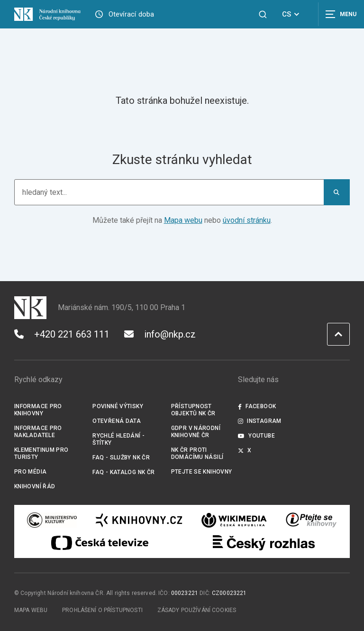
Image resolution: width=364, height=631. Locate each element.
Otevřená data (117, 421)
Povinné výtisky (118, 406)
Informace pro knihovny (38, 410)
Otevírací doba (132, 14)
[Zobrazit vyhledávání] (263, 14)
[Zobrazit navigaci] (340, 14)
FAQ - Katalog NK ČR (123, 472)
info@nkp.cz (160, 334)
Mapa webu (183, 220)
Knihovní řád (35, 486)
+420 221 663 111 (62, 334)
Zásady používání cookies (197, 610)
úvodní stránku (247, 220)
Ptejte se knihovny (202, 472)
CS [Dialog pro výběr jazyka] (292, 14)
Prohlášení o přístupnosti (102, 610)
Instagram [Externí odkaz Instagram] (260, 421)
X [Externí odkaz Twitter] (245, 450)
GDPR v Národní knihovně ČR (196, 432)
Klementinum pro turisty (41, 453)
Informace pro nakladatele (38, 432)
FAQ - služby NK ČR (121, 457)
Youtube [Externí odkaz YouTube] (256, 436)
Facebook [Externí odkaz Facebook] (257, 406)
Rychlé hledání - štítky (118, 439)
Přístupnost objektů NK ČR (193, 410)
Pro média (30, 472)
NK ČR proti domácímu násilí (197, 453)
